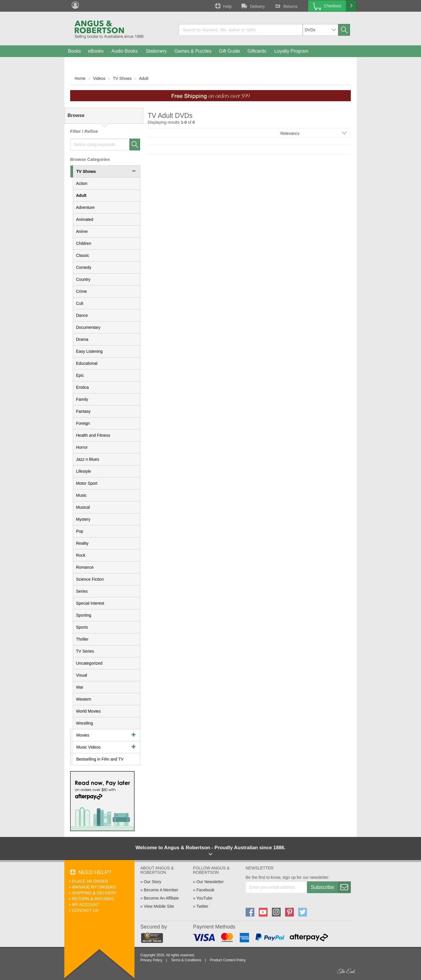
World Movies (88, 711)
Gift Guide (230, 51)
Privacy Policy (151, 960)
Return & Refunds (93, 899)
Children (84, 243)
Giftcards (257, 51)
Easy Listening (89, 351)
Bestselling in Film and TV (100, 759)
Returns (286, 6)
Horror (82, 447)
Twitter (202, 906)
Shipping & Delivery (95, 893)
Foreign (83, 423)
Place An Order (90, 881)
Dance (82, 315)
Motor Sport (87, 483)
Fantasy (83, 411)
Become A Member (161, 890)
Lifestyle (83, 471)
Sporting (84, 615)
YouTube (204, 898)
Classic (83, 255)
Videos (99, 78)
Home (80, 78)
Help (223, 6)
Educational (87, 363)
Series (82, 591)
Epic (80, 375)
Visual (82, 675)
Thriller (82, 639)
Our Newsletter (210, 882)
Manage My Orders (94, 887)
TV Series (85, 651)
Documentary (88, 327)
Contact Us (85, 910)
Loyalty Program (292, 51)
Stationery (156, 51)
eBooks (96, 51)
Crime (81, 291)
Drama (82, 339)
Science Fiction (90, 579)
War (80, 687)
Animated (85, 219)
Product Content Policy (228, 960)
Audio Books (125, 51)
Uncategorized (89, 663)
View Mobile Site (159, 906)
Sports (82, 627)
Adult (144, 78)
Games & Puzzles (193, 51)
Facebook (205, 890)
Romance (85, 567)
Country (83, 279)
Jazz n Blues (88, 459)
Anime (82, 231)
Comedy (84, 267)
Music (81, 495)
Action (82, 183)
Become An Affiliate (161, 898)
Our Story (153, 882)
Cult (80, 303)
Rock (81, 555)
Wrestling (84, 723)
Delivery (253, 6)
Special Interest (90, 603)
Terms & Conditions (186, 960)
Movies (83, 735)
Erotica (82, 387)
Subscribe (331, 887)
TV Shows (122, 78)
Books (74, 51)
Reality (82, 543)
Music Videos (88, 747)
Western (84, 699)
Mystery (83, 519)
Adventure (85, 207)
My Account (86, 905)
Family (82, 399)
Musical (83, 507)
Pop (80, 531)
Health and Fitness (93, 435)
